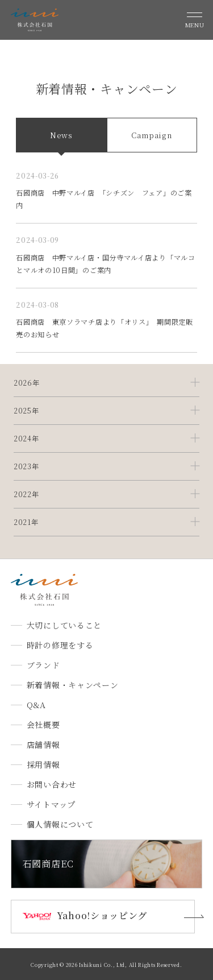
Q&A (36, 705)
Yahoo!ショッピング (102, 915)
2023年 (26, 466)
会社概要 (43, 725)
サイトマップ (51, 804)
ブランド (43, 665)
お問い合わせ (52, 784)
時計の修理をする (60, 645)
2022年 (26, 494)
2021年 (26, 522)
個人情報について (60, 824)
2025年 (26, 411)
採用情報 (43, 764)
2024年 (26, 439)
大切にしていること (64, 625)
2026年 (27, 383)
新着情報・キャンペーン (73, 685)
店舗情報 (43, 745)
